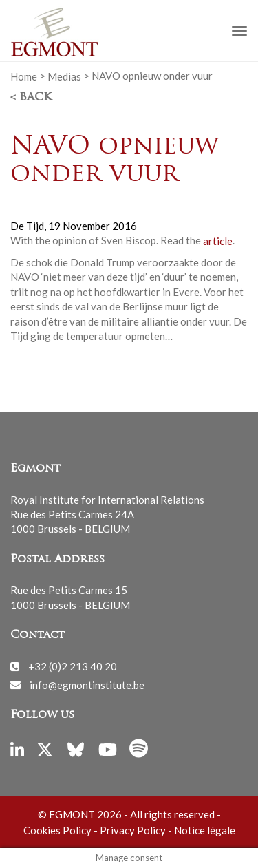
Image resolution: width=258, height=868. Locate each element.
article (218, 240)
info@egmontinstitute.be (87, 684)
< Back (31, 98)
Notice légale (205, 830)
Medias (64, 76)
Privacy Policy (133, 830)
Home (24, 76)
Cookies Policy (57, 830)
